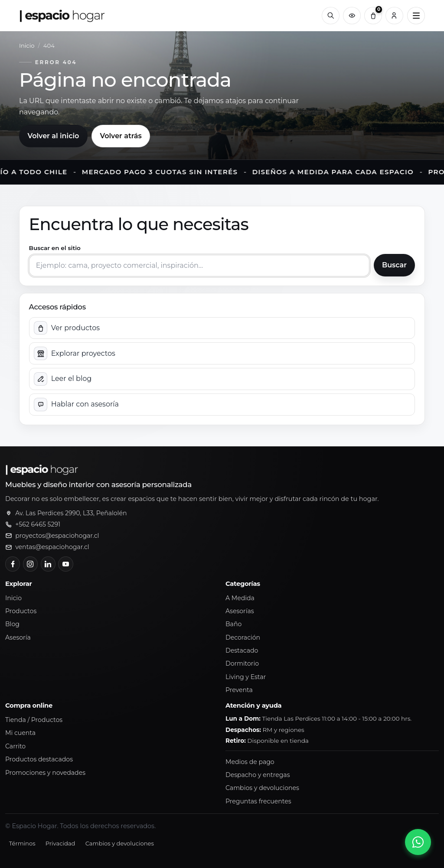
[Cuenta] (394, 16)
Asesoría (18, 637)
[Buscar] (331, 16)
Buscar (394, 265)
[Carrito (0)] (373, 16)
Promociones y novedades (45, 773)
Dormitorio (242, 663)
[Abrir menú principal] (416, 16)
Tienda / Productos (34, 720)
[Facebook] (13, 564)
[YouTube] (65, 564)
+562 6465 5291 (38, 524)
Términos (22, 843)
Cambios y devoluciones (262, 788)
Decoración (243, 637)
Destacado (242, 650)
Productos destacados (39, 759)
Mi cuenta (20, 733)
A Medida (240, 598)
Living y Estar (246, 677)
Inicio (27, 46)
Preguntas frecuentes (258, 801)
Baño (233, 624)
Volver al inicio (53, 136)
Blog (12, 624)
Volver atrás (121, 136)
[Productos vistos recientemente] (352, 16)
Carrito (15, 746)
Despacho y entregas (258, 775)
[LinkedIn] (48, 564)
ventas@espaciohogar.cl (52, 547)
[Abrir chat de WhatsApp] (418, 842)
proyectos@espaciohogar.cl (57, 536)
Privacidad (60, 843)
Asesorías (240, 611)
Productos (21, 611)
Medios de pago (250, 762)
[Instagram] (30, 564)
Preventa (239, 690)
